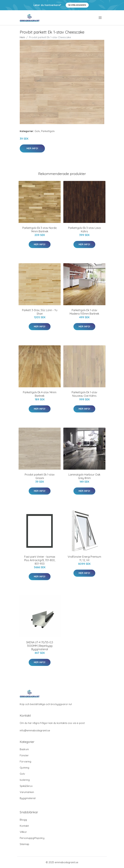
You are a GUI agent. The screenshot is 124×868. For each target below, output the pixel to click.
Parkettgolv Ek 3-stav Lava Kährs (84, 230)
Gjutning (24, 768)
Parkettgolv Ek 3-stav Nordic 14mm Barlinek (40, 230)
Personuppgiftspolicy (32, 838)
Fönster (24, 755)
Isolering (25, 780)
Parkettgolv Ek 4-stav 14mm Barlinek (40, 394)
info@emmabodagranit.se (35, 730)
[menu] (100, 18)
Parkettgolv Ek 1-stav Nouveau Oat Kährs (84, 394)
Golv (37, 131)
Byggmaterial (28, 798)
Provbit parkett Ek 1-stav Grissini (40, 476)
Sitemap (24, 844)
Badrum (24, 749)
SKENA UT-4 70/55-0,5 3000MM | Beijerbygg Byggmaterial (40, 646)
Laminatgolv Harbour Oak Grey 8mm (84, 476)
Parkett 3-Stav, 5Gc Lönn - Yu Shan (40, 312)
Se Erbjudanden (77, 5)
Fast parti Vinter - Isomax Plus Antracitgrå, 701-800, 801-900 (40, 560)
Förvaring (25, 762)
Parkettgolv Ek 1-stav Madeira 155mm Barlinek (84, 312)
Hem (22, 37)
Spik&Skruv (26, 786)
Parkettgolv (48, 131)
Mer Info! (32, 148)
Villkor (23, 832)
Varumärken (27, 792)
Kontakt (24, 826)
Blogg (23, 820)
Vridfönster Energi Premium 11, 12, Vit (84, 558)
